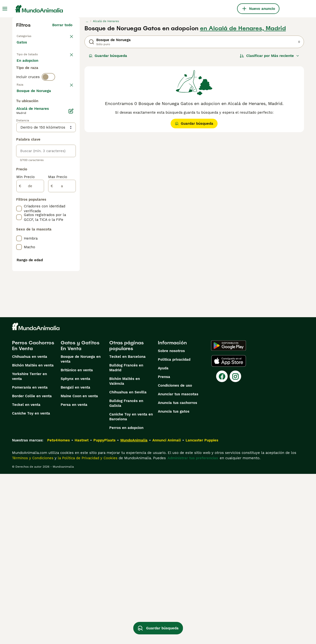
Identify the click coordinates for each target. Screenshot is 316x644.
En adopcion (58, 66)
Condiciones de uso (175, 556)
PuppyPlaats (104, 610)
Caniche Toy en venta (31, 583)
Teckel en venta (26, 575)
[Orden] (270, 56)
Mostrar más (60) (61, 219)
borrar (67, 106)
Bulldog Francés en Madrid (126, 538)
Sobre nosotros (171, 521)
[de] (30, 315)
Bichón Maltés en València (125, 551)
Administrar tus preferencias (193, 628)
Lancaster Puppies (202, 610)
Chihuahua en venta (30, 527)
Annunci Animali (167, 610)
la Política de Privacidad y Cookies (87, 628)
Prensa (164, 547)
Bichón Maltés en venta (33, 535)
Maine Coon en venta (79, 566)
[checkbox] (19, 131)
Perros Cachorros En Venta (33, 516)
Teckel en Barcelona (127, 527)
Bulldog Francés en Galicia (126, 573)
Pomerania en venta (30, 557)
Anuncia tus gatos (174, 582)
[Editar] (71, 240)
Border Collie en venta (32, 566)
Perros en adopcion (126, 598)
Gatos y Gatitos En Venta (80, 516)
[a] (62, 315)
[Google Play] (229, 516)
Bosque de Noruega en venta (81, 529)
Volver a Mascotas (33, 36)
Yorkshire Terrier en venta (29, 546)
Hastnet (82, 610)
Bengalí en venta (75, 557)
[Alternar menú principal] (5, 9)
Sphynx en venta (75, 549)
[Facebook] (222, 546)
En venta (28, 66)
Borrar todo (62, 25)
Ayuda (163, 538)
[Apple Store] (229, 531)
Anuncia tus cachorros (177, 573)
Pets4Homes (58, 610)
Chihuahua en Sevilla (128, 562)
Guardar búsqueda (108, 56)
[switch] (48, 96)
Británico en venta (77, 540)
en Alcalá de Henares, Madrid (243, 28)
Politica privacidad (174, 530)
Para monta (31, 78)
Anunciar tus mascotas (178, 564)
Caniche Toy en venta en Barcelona (131, 587)
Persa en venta (74, 575)
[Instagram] (235, 546)
